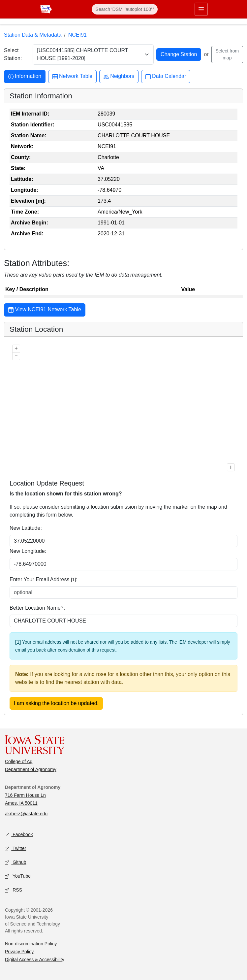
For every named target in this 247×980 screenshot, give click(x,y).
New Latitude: (26, 528)
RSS (14, 890)
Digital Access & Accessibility (35, 960)
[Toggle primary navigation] (201, 9)
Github (15, 863)
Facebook (19, 835)
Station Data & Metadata (33, 35)
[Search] (125, 9)
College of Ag (19, 761)
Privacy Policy (19, 952)
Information (25, 76)
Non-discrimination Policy (31, 944)
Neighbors (119, 76)
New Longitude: (28, 551)
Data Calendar (166, 76)
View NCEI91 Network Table (45, 310)
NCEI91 (77, 35)
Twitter (15, 849)
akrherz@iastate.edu (26, 814)
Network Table (72, 76)
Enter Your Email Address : (44, 579)
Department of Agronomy (31, 769)
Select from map (227, 54)
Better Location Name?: (37, 608)
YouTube (18, 877)
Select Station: (13, 54)
